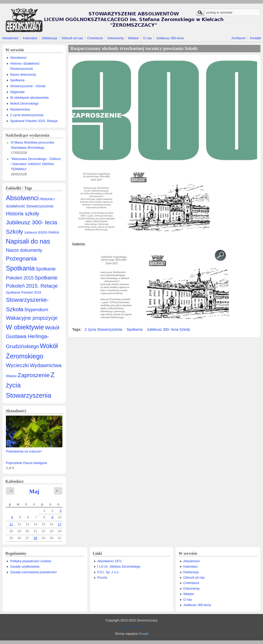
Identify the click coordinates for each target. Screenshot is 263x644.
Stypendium (36, 310)
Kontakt (255, 38)
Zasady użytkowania (25, 567)
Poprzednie (14, 463)
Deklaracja (50, 38)
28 (35, 538)
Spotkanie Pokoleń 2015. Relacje (34, 121)
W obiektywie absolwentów (29, 98)
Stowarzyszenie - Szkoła (28, 86)
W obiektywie (25, 327)
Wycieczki (17, 365)
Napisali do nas (28, 241)
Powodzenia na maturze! (24, 451)
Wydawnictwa (20, 109)
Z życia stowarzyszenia (27, 115)
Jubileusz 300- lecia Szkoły (168, 329)
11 (11, 524)
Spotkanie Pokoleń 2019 (24, 293)
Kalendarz (30, 38)
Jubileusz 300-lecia (170, 38)
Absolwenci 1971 (110, 561)
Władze (134, 38)
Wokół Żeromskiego (24, 104)
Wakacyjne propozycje (32, 318)
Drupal (143, 634)
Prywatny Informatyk (131, 627)
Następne (40, 463)
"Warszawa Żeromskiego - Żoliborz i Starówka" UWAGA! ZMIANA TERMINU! (36, 164)
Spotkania (17, 80)
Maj (34, 491)
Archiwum (238, 38)
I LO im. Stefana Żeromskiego (119, 567)
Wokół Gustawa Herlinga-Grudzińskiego (33, 337)
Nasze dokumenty (23, 75)
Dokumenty (116, 38)
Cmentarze (95, 38)
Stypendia (17, 92)
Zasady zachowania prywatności (33, 572)
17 (60, 524)
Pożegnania (21, 258)
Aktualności (10, 38)
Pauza (28, 463)
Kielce (54, 232)
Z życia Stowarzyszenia (104, 329)
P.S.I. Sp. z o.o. (108, 572)
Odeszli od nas (72, 38)
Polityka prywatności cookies (31, 561)
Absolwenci (18, 58)
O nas (147, 38)
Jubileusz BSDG (36, 233)
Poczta (102, 578)
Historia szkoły (23, 214)
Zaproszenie (34, 375)
